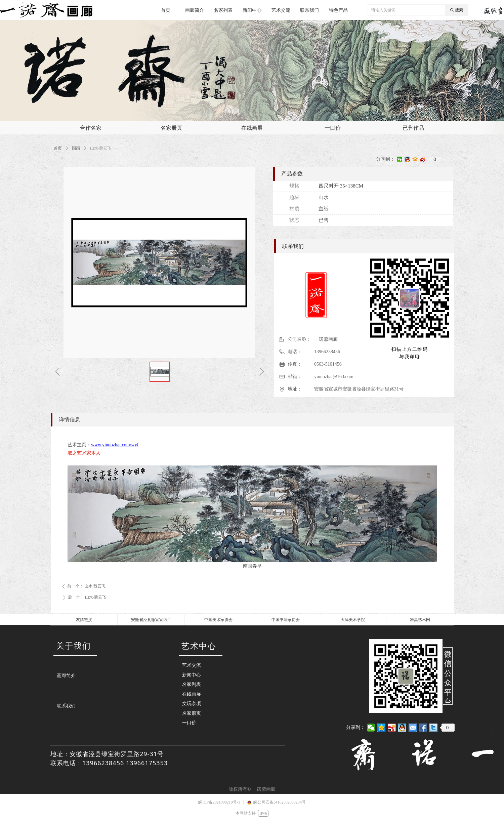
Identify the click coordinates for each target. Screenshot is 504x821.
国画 (76, 148)
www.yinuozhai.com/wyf (115, 445)
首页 (58, 148)
